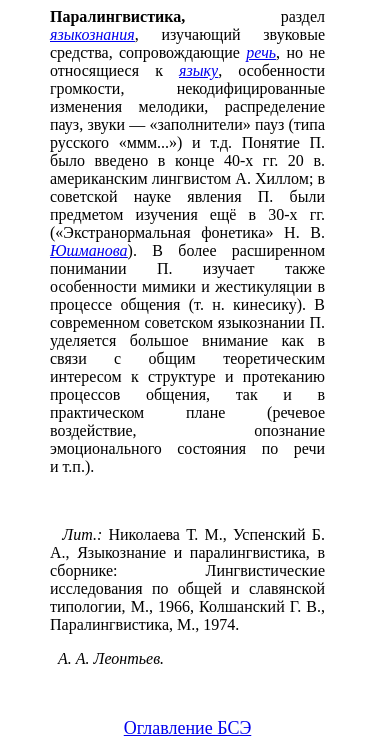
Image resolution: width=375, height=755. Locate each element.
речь (261, 52)
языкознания (92, 34)
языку (198, 70)
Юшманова (89, 250)
